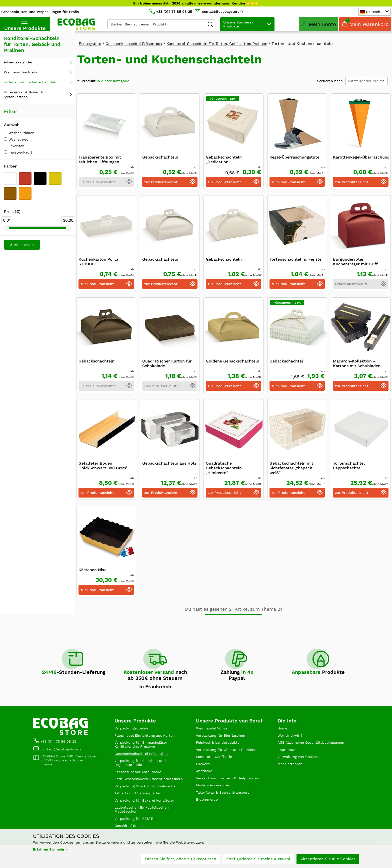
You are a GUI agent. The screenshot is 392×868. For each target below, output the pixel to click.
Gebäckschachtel (286, 367)
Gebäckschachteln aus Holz (169, 469)
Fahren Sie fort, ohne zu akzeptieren (180, 860)
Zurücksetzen (22, 251)
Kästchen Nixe (92, 576)
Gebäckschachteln (160, 163)
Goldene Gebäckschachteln (232, 367)
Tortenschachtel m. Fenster (296, 265)
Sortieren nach (330, 87)
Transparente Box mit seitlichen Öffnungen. (100, 166)
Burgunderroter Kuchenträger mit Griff (355, 268)
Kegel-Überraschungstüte (294, 163)
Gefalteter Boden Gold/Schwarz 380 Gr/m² (103, 472)
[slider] (7, 234)
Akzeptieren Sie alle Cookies (328, 860)
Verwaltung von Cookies (301, 771)
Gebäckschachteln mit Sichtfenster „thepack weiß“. (291, 474)
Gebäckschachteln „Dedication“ (224, 166)
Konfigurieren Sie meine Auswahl (258, 860)
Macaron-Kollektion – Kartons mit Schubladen (357, 369)
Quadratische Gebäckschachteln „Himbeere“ (224, 474)
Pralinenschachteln (20, 78)
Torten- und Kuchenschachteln (31, 88)
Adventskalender (18, 68)
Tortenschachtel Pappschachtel (349, 472)
